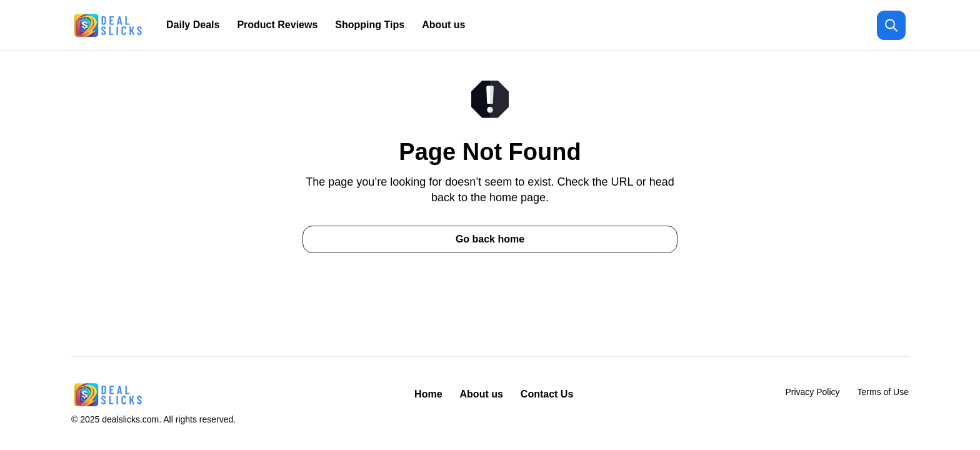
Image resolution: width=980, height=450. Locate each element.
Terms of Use (883, 392)
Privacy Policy (812, 392)
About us (443, 25)
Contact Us (547, 394)
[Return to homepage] (109, 25)
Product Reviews (277, 25)
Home (428, 394)
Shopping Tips (370, 25)
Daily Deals (193, 25)
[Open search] (891, 25)
